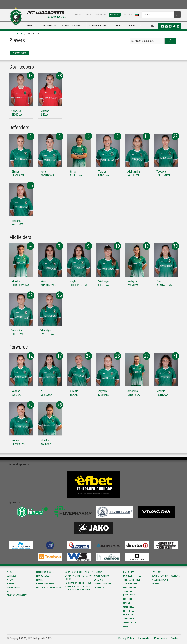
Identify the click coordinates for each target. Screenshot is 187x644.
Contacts (127, 15)
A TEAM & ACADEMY (71, 25)
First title (128, 626)
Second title (130, 623)
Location (99, 580)
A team (10, 580)
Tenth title (129, 591)
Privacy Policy (126, 638)
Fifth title (129, 611)
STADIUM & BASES (98, 25)
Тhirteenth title (132, 580)
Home (20, 34)
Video (10, 591)
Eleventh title (131, 587)
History (98, 572)
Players (40, 580)
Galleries (12, 576)
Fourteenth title (132, 576)
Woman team (33, 34)
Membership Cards (161, 580)
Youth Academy (102, 576)
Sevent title (129, 603)
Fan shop (115, 15)
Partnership (144, 638)
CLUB (117, 25)
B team (10, 584)
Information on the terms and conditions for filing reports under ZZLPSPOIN (78, 586)
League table (43, 576)
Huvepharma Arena (45, 584)
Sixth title (129, 607)
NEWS (29, 25)
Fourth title (130, 615)
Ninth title (129, 595)
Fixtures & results (45, 572)
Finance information (17, 595)
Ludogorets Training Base (49, 587)
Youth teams (14, 587)
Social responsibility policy (79, 572)
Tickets (88, 15)
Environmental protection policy (79, 577)
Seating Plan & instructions (166, 576)
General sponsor (102, 584)
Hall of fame (129, 572)
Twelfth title (130, 584)
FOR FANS (133, 25)
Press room (101, 15)
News (78, 15)
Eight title (129, 599)
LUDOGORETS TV (49, 25)
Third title (129, 619)
